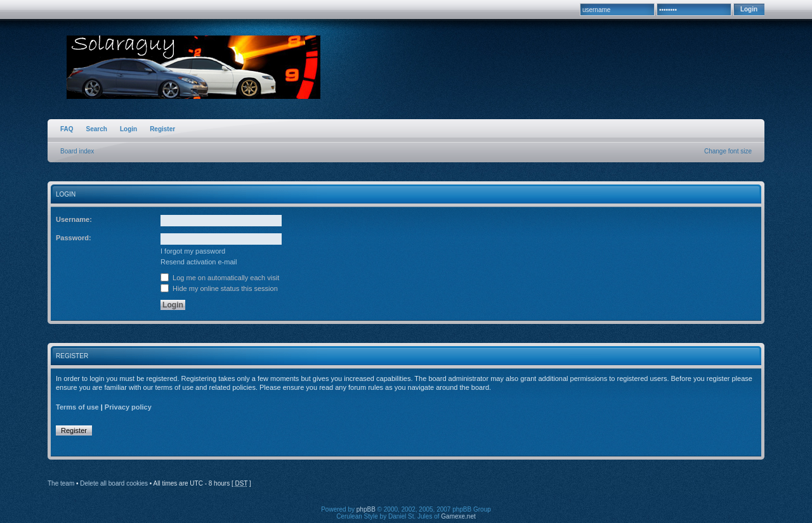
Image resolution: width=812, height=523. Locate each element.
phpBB (366, 509)
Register (162, 129)
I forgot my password (193, 251)
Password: (74, 238)
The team (61, 483)
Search (97, 129)
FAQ (67, 129)
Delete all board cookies (114, 483)
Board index (77, 151)
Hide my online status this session (219, 288)
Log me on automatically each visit (220, 278)
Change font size (728, 151)
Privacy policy (128, 407)
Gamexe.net (458, 516)
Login (128, 129)
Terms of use (77, 407)
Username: (74, 219)
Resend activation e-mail (199, 262)
